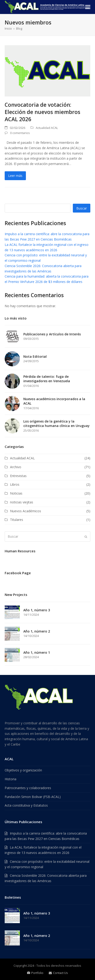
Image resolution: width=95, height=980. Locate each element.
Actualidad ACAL (47, 128)
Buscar (82, 208)
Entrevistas (18, 476)
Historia (11, 779)
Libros (15, 484)
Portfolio (35, 973)
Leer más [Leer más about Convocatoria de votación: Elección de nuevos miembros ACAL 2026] (15, 176)
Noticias (16, 493)
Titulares (17, 520)
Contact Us (58, 973)
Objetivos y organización (23, 770)
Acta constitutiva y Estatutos (26, 805)
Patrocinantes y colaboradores (28, 788)
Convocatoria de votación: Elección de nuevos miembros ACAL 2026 (42, 112)
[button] (88, 7)
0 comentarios (20, 133)
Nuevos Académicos (26, 511)
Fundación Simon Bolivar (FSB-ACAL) (33, 797)
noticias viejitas (22, 502)
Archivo (16, 467)
